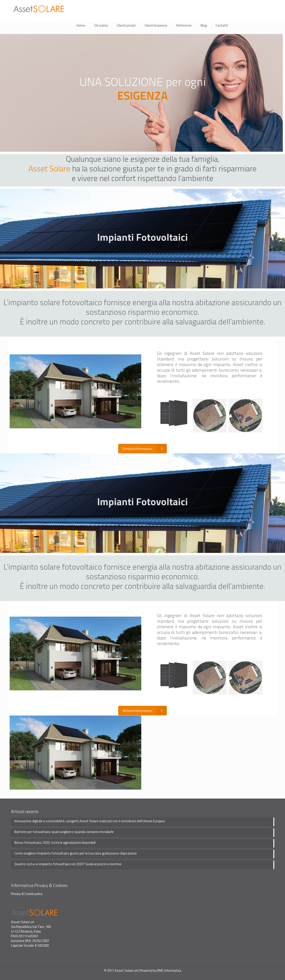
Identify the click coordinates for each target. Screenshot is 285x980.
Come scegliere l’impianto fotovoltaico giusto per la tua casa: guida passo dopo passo (76, 853)
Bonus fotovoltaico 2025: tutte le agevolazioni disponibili (55, 843)
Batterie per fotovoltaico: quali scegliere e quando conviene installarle (64, 832)
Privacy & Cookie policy (27, 894)
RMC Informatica (169, 970)
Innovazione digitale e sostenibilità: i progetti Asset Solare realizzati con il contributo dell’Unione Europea (90, 821)
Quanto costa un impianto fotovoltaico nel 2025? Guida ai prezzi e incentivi (68, 864)
